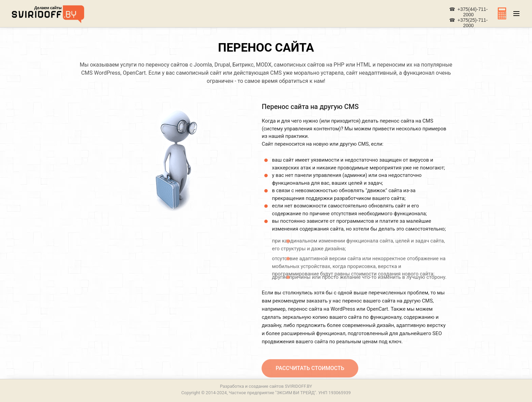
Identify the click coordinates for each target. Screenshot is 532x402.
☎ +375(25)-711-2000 (469, 23)
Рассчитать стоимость (310, 371)
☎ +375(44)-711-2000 (469, 12)
